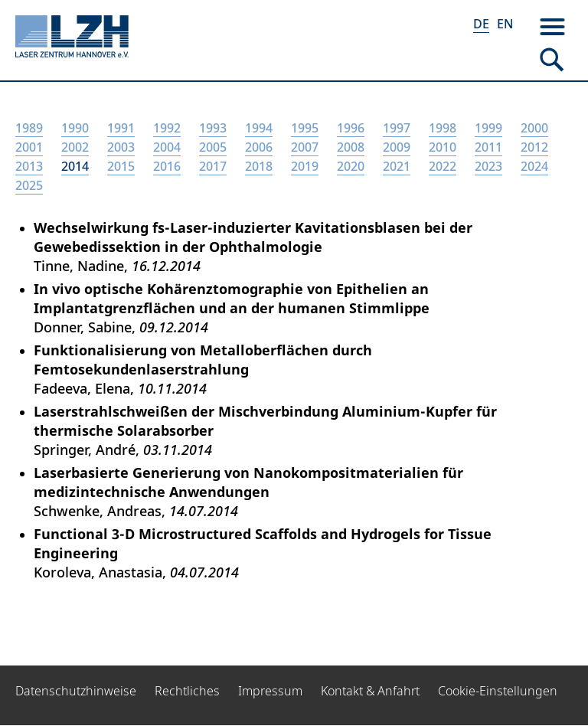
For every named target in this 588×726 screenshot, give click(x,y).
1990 (75, 128)
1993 (213, 128)
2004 (167, 147)
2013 (29, 166)
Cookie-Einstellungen (498, 691)
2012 (534, 147)
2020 (351, 166)
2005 (213, 147)
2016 (167, 166)
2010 (443, 147)
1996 (351, 128)
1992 (167, 128)
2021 (397, 166)
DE (481, 24)
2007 (305, 147)
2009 (397, 147)
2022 (443, 166)
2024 (534, 166)
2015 (121, 166)
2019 (305, 166)
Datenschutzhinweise (76, 691)
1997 (397, 128)
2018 (259, 166)
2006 (259, 147)
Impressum (270, 691)
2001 (29, 147)
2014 (75, 166)
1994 (259, 128)
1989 (29, 128)
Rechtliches (187, 691)
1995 (305, 128)
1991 (121, 128)
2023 (488, 166)
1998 (443, 128)
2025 (29, 185)
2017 (213, 166)
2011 (488, 147)
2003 (121, 147)
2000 (534, 128)
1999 (488, 128)
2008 (351, 147)
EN (505, 24)
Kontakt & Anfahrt (370, 691)
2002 (75, 147)
